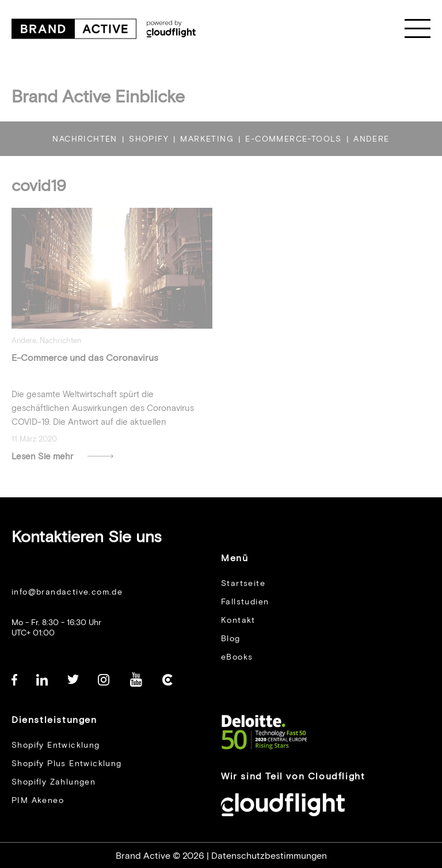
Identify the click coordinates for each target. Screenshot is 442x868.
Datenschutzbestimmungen (269, 855)
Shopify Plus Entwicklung (67, 763)
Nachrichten (60, 348)
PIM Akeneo (38, 800)
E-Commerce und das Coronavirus (85, 365)
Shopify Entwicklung (56, 745)
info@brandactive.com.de (67, 591)
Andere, (26, 348)
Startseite (243, 583)
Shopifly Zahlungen (54, 781)
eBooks (237, 656)
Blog (231, 638)
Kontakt (238, 620)
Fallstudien (245, 601)
